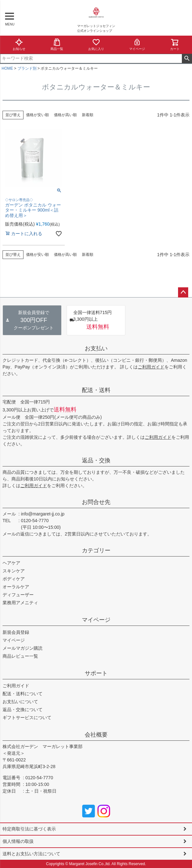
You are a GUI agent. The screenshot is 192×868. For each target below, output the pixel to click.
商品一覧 (57, 44)
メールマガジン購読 (23, 648)
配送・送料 (96, 390)
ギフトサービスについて (27, 717)
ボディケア (14, 579)
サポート (96, 673)
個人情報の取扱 (18, 841)
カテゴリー (96, 550)
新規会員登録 (16, 632)
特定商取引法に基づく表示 (29, 829)
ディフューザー (18, 595)
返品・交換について (23, 710)
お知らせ (19, 44)
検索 (187, 59)
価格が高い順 (65, 115)
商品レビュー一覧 (20, 656)
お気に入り (96, 44)
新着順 (88, 115)
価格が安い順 (37, 115)
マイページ (137, 44)
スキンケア (14, 571)
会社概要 (96, 735)
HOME (7, 68)
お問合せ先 (96, 502)
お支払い (96, 348)
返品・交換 (96, 460)
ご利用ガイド (151, 367)
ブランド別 (27, 68)
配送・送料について (23, 694)
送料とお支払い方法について (31, 854)
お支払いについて (20, 702)
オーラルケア (16, 587)
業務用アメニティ (20, 603)
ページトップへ (183, 292)
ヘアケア (11, 563)
